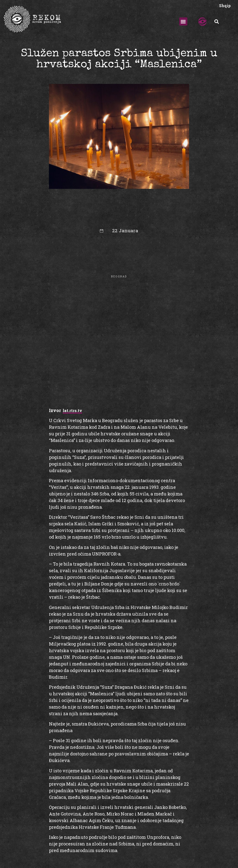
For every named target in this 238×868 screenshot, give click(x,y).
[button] (183, 21)
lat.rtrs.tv (72, 410)
